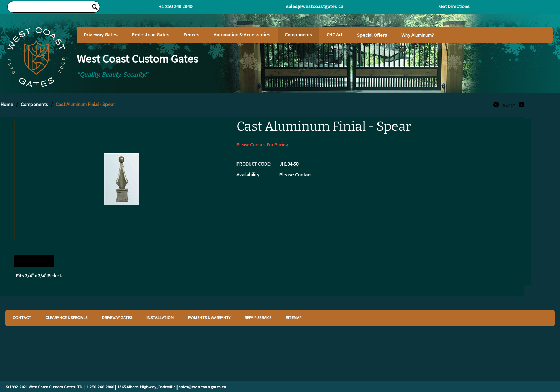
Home (7, 104)
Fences (191, 35)
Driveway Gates (101, 35)
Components (298, 35)
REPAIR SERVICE (258, 318)
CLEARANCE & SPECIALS (66, 318)
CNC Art (334, 35)
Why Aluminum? (418, 35)
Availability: (248, 175)
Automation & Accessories (242, 35)
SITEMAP (294, 318)
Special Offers (372, 35)
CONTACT (22, 318)
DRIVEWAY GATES (117, 318)
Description (34, 261)
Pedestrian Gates (151, 35)
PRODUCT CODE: (254, 164)
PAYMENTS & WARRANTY (209, 318)
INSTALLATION (160, 318)
